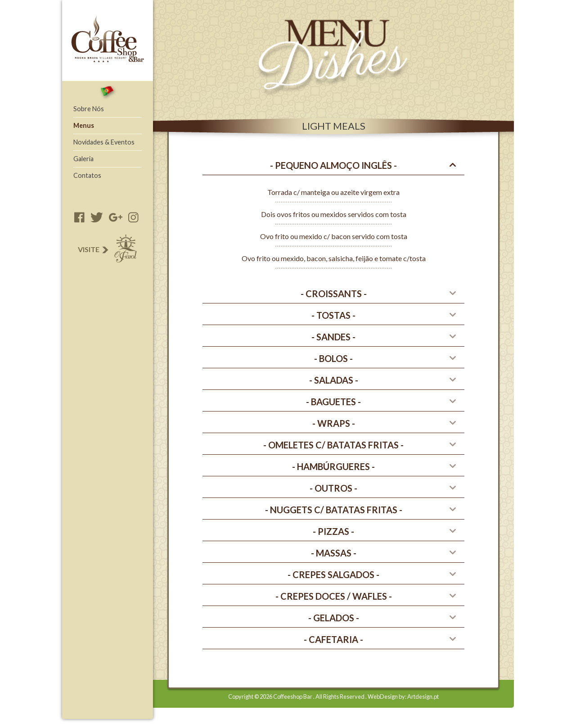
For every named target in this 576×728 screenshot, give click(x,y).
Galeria (83, 159)
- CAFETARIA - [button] (333, 639)
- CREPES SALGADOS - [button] (333, 574)
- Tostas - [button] (333, 315)
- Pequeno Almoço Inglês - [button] (333, 165)
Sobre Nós (89, 109)
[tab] (333, 165)
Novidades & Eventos (104, 142)
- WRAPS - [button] (334, 423)
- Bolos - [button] (333, 358)
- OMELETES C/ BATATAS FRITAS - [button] (333, 445)
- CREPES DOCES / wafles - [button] (334, 596)
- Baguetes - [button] (333, 402)
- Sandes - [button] (333, 337)
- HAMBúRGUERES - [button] (333, 466)
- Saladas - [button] (334, 380)
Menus (84, 125)
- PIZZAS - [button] (333, 531)
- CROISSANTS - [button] (334, 294)
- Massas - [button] (334, 553)
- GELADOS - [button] (334, 618)
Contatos (87, 175)
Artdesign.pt (423, 696)
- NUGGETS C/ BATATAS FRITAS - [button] (334, 510)
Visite (107, 249)
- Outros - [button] (333, 488)
